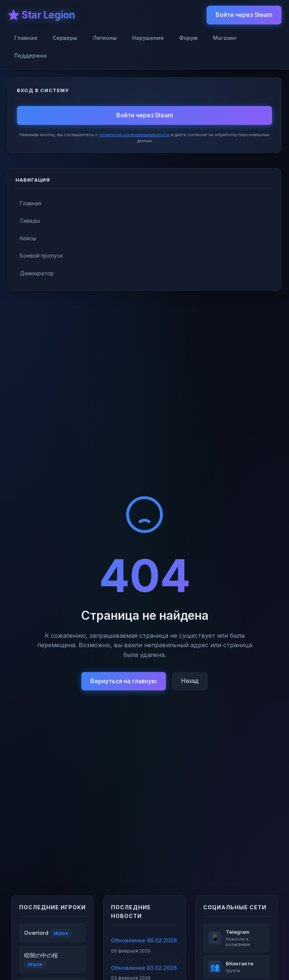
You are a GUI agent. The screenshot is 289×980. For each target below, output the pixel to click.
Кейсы (28, 238)
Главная (26, 38)
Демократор (37, 273)
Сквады (30, 221)
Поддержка (30, 55)
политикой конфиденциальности (134, 135)
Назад (190, 681)
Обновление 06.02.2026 (144, 940)
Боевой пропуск (41, 256)
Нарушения (148, 38)
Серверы (65, 38)
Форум (188, 38)
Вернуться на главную (124, 681)
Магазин (225, 38)
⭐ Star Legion (41, 15)
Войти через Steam (244, 15)
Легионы (105, 38)
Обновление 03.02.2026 (144, 968)
